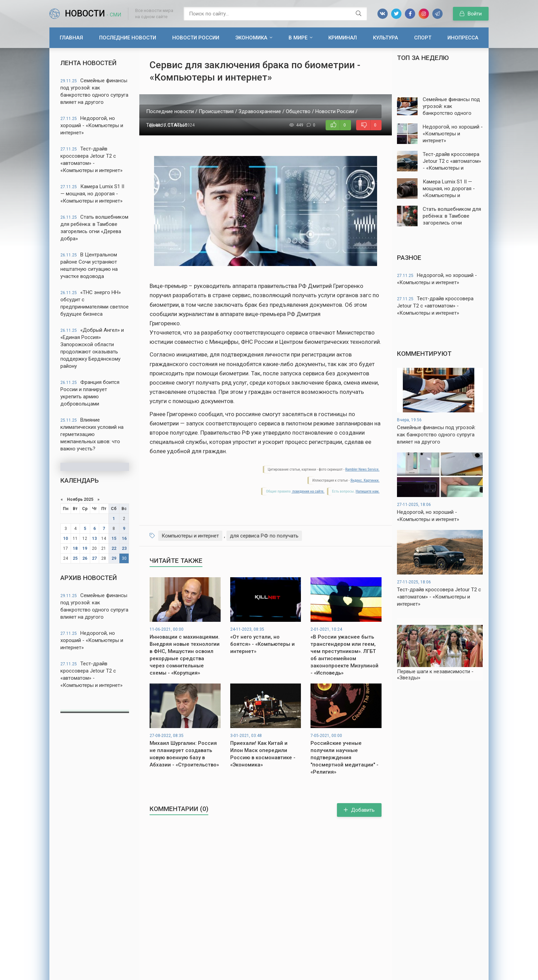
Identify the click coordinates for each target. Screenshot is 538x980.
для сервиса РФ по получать (264, 536)
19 (85, 548)
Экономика (251, 38)
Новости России (196, 38)
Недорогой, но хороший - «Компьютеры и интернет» (92, 125)
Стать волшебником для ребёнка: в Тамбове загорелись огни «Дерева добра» (94, 228)
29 (114, 558)
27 (94, 558)
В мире (298, 38)
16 (124, 539)
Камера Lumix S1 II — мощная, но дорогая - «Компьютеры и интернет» (92, 194)
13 (94, 539)
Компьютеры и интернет (190, 536)
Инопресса (463, 38)
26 (85, 558)
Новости (93, 14)
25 (75, 558)
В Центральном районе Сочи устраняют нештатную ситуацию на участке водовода (89, 265)
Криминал (343, 38)
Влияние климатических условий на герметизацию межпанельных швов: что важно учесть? (92, 434)
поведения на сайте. (308, 491)
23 (124, 548)
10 (66, 539)
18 (75, 548)
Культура (385, 38)
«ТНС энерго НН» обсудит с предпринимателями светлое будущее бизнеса (95, 303)
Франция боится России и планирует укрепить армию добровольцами (90, 393)
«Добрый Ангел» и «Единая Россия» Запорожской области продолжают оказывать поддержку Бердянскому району (92, 348)
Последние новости (128, 38)
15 (114, 539)
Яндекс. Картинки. (365, 480)
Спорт (423, 38)
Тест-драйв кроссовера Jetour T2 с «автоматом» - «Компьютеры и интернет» (91, 160)
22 (114, 548)
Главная (71, 38)
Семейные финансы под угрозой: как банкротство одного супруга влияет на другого (94, 91)
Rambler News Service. (362, 469)
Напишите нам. (368, 491)
